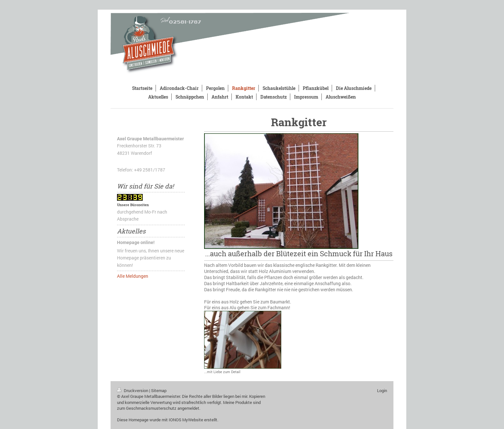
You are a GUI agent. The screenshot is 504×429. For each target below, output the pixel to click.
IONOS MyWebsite (186, 420)
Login (382, 390)
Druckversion (133, 390)
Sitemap (159, 390)
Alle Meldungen (133, 276)
